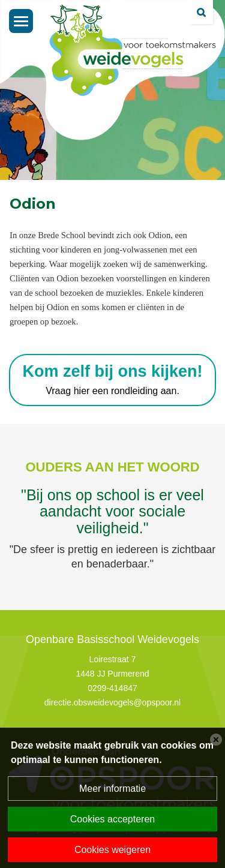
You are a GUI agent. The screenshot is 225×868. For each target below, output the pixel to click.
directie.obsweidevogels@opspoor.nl (112, 702)
